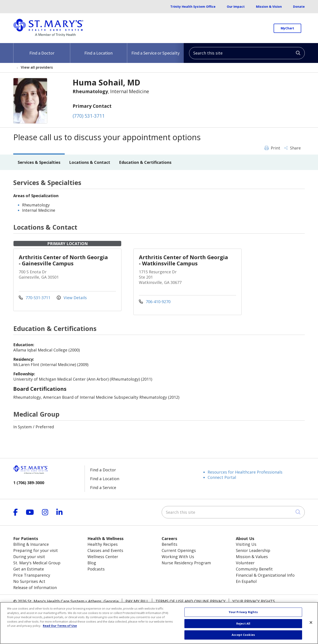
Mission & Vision (269, 7)
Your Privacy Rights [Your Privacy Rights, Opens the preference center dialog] (243, 617)
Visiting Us (246, 544)
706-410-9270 (155, 302)
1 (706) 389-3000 (29, 483)
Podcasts (96, 569)
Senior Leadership (253, 550)
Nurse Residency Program (186, 563)
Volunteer (245, 563)
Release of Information (35, 587)
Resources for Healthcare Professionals (245, 472)
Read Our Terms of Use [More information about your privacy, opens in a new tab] (60, 631)
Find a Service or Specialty (155, 49)
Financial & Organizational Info (265, 575)
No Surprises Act (29, 581)
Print (272, 148)
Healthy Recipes (103, 544)
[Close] (311, 627)
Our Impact (236, 7)
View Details (72, 298)
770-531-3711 (35, 298)
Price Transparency (32, 575)
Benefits (169, 544)
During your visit (29, 557)
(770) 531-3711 (89, 116)
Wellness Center (103, 557)
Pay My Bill (137, 601)
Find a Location (98, 49)
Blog (92, 563)
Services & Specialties (39, 162)
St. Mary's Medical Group (37, 563)
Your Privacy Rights (254, 601)
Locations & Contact (90, 162)
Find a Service (103, 487)
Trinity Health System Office (193, 7)
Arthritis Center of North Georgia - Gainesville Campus (63, 260)
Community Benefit (254, 569)
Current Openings (179, 550)
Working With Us (178, 557)
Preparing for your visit (36, 550)
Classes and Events (105, 550)
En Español (246, 581)
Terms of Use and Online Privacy (190, 601)
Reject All (243, 629)
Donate (299, 7)
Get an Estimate (29, 569)
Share (292, 148)
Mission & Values (252, 557)
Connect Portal (222, 477)
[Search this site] (247, 53)
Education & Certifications (145, 162)
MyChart (287, 28)
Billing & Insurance (31, 544)
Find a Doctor (42, 49)
